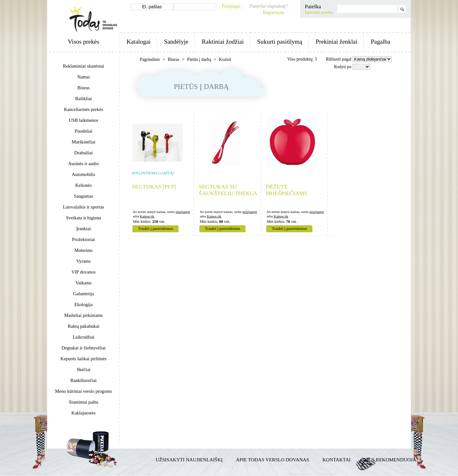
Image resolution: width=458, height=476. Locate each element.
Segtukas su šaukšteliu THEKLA (228, 190)
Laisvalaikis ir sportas (84, 207)
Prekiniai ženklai (336, 42)
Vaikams (84, 283)
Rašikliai (84, 99)
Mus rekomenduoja (390, 460)
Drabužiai (84, 153)
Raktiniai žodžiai (223, 42)
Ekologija (83, 304)
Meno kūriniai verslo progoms (84, 391)
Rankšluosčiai (84, 380)
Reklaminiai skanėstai (83, 66)
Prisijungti (231, 6)
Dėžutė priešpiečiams (287, 190)
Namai (83, 77)
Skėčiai (83, 370)
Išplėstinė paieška (319, 12)
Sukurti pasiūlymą (280, 42)
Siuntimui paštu (84, 402)
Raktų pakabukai (83, 326)
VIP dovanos (84, 272)
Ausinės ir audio (84, 164)
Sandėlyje (176, 42)
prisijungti (183, 212)
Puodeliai (83, 131)
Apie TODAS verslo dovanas (272, 460)
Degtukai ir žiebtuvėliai (84, 348)
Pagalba (380, 42)
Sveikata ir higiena (84, 218)
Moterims (83, 250)
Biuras (84, 88)
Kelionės (84, 185)
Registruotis (274, 13)
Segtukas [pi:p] (154, 187)
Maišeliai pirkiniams (83, 315)
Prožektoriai (84, 239)
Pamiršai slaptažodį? (269, 6)
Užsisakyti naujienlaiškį (189, 460)
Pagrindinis (150, 59)
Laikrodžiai (84, 337)
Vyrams (84, 261)
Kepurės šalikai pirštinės (84, 359)
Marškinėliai (84, 142)
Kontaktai (337, 460)
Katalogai (138, 42)
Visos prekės (84, 42)
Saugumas (84, 196)
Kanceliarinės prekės (84, 109)
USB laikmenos (84, 120)
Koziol (225, 59)
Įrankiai (84, 229)
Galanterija (83, 294)
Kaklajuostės (84, 413)
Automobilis (83, 174)
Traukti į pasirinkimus (156, 229)
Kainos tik (147, 216)
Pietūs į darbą (200, 59)
